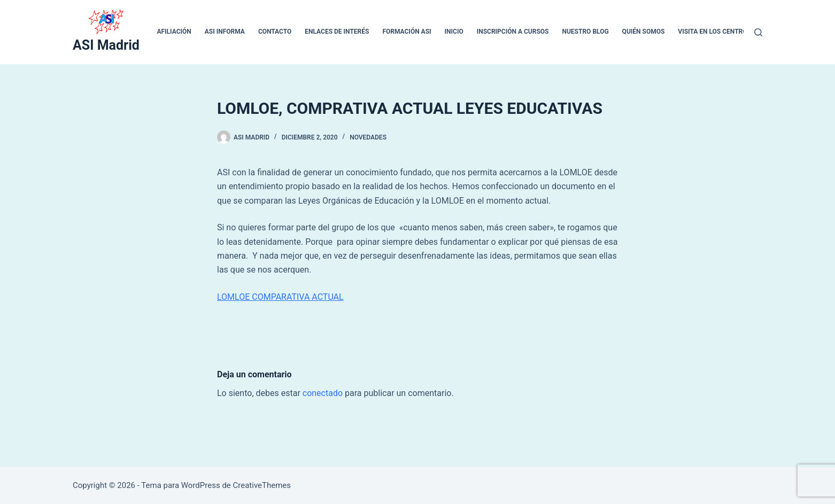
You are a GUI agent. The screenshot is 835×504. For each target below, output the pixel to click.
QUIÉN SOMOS (644, 32)
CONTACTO (275, 32)
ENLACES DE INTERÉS (337, 32)
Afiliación (174, 32)
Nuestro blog (585, 32)
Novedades (368, 137)
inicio (454, 32)
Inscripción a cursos (513, 32)
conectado (323, 393)
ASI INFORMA (225, 32)
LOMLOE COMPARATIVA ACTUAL (280, 297)
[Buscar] (758, 32)
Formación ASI (407, 32)
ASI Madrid (106, 45)
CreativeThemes (262, 485)
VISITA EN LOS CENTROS (714, 32)
